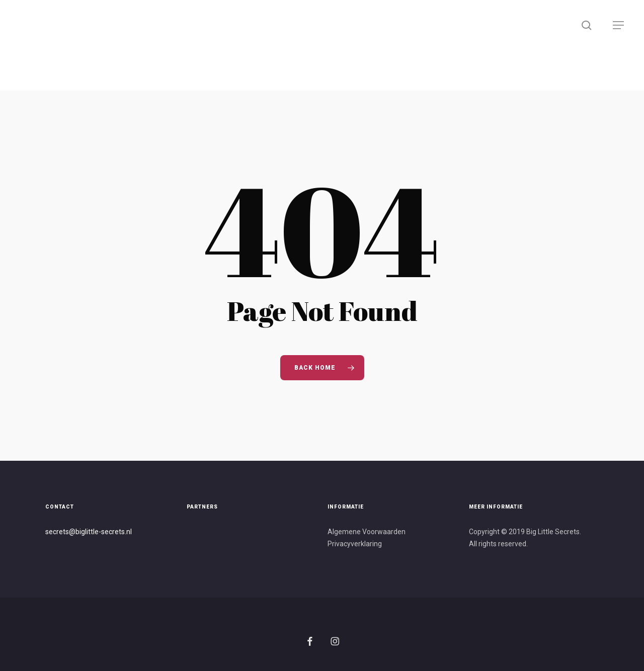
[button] (619, 25)
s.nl (127, 532)
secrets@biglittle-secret (83, 532)
